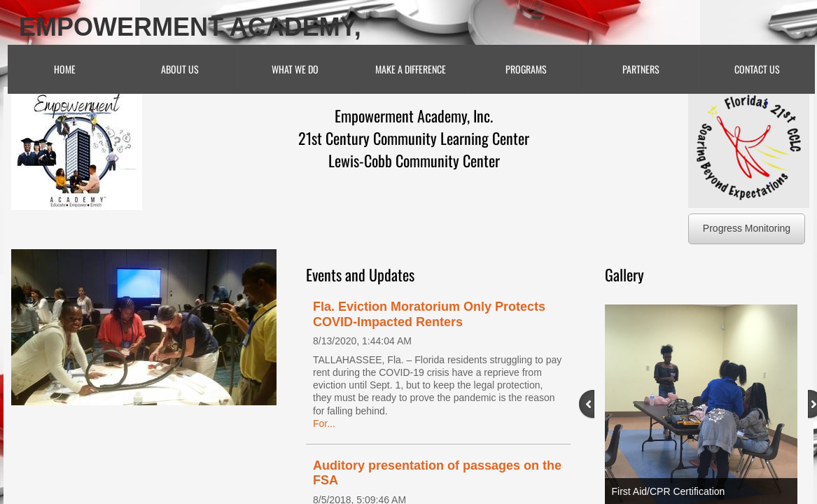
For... (324, 423)
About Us (180, 69)
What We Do (295, 69)
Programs (526, 69)
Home (65, 69)
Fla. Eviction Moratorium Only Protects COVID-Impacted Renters (429, 314)
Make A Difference (411, 69)
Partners (641, 69)
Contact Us (757, 69)
